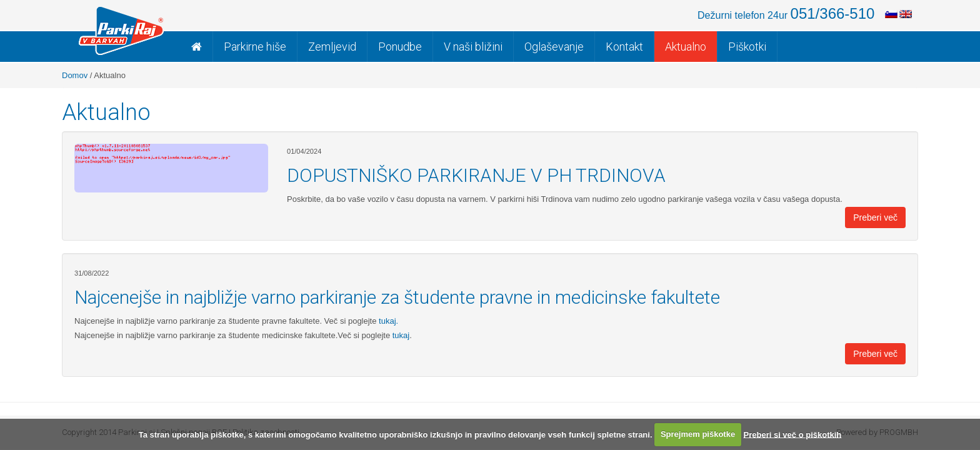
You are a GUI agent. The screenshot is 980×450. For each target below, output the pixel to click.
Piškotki (747, 47)
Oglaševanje (554, 47)
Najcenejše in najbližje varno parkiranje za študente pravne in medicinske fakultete (397, 297)
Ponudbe (400, 47)
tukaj (400, 335)
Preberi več (875, 217)
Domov (75, 75)
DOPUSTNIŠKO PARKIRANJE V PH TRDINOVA (476, 175)
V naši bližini (473, 47)
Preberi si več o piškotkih (793, 434)
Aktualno (686, 47)
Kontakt (624, 47)
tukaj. (387, 321)
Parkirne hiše (255, 47)
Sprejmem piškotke (698, 434)
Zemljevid (332, 47)
